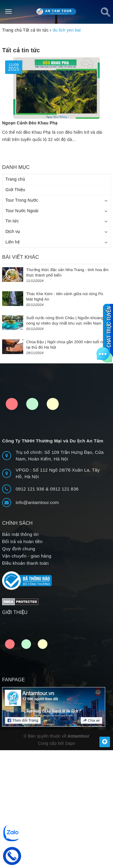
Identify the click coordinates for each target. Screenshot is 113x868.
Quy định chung (19, 549)
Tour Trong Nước (22, 200)
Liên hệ (13, 242)
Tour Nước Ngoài (22, 211)
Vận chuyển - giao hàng (27, 556)
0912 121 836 (64, 489)
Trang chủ (15, 179)
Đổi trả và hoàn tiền (22, 541)
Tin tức (12, 221)
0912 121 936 (31, 489)
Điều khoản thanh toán (25, 563)
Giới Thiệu (15, 190)
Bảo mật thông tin (20, 534)
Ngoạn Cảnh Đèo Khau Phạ (30, 123)
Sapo (70, 743)
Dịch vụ (13, 231)
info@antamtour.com (37, 502)
